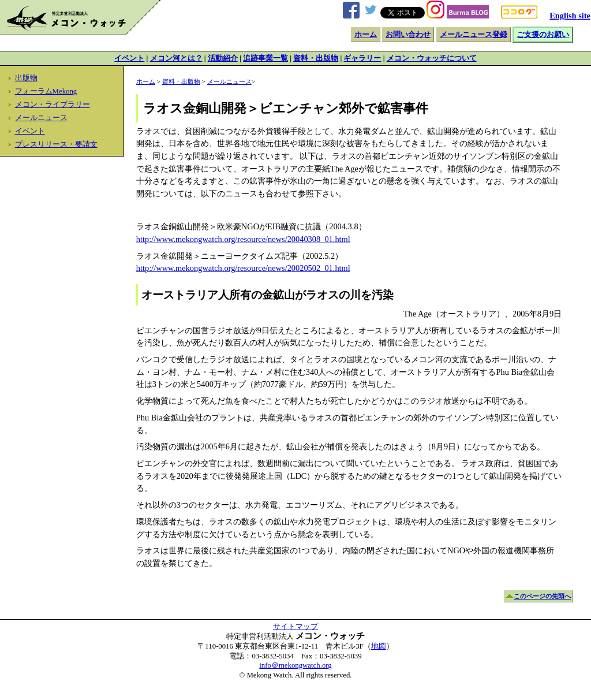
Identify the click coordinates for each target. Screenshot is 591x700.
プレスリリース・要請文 (56, 144)
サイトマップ (295, 627)
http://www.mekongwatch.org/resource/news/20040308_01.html (243, 239)
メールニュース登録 (474, 35)
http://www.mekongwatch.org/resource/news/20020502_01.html (243, 268)
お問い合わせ (408, 35)
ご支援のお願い (543, 35)
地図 (379, 646)
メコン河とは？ (176, 58)
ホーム (366, 35)
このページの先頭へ (542, 596)
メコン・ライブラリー (53, 105)
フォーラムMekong (46, 91)
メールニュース (41, 118)
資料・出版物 (316, 58)
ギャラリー (362, 58)
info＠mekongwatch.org (295, 665)
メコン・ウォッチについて (432, 58)
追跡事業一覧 (265, 58)
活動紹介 (223, 58)
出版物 (26, 78)
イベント (129, 58)
